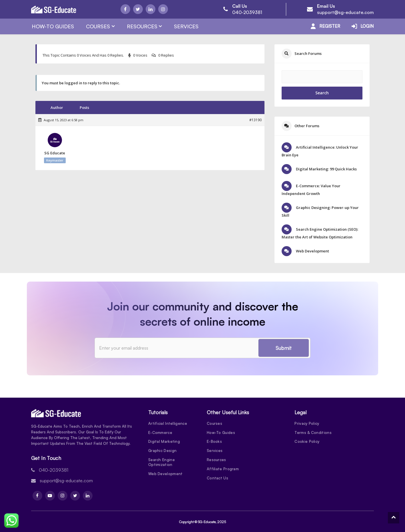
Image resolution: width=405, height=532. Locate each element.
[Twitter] (138, 9)
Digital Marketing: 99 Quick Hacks (326, 169)
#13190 (255, 120)
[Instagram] (163, 9)
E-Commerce (160, 433)
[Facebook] (125, 9)
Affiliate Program (223, 469)
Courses (98, 26)
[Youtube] (50, 496)
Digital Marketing (164, 442)
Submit (284, 348)
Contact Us (217, 478)
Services (186, 26)
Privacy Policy (307, 423)
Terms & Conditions (313, 433)
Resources (142, 26)
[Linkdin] (151, 9)
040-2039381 (247, 12)
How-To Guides (53, 26)
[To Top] (394, 518)
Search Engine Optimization (162, 462)
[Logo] (54, 9)
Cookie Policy (307, 442)
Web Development (312, 251)
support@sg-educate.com (345, 12)
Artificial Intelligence (168, 423)
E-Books (214, 442)
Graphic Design (162, 451)
